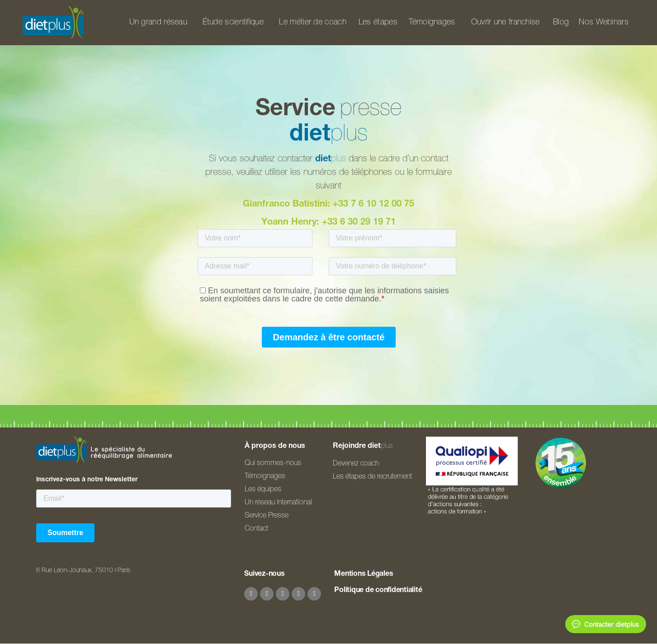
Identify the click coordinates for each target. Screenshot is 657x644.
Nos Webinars (604, 23)
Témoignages (432, 23)
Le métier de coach (312, 23)
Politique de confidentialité (378, 591)
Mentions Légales (364, 574)
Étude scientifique (233, 23)
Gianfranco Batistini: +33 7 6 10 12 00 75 (328, 205)
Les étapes (378, 23)
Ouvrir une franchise (506, 23)
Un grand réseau (158, 23)
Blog (561, 23)
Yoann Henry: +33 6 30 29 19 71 (328, 223)
